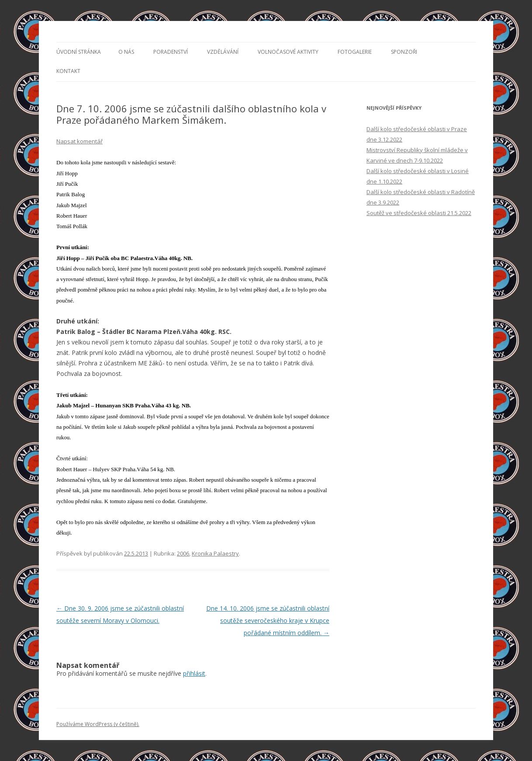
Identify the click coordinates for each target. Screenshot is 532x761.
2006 (183, 553)
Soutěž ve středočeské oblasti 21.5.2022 (419, 213)
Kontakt (68, 71)
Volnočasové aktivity (288, 52)
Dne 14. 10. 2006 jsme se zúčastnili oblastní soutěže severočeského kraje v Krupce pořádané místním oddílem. (268, 620)
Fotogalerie (355, 52)
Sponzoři (404, 52)
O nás (126, 52)
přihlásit (194, 673)
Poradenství (171, 52)
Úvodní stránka (79, 52)
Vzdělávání (223, 52)
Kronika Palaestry (215, 553)
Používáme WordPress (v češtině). (98, 724)
